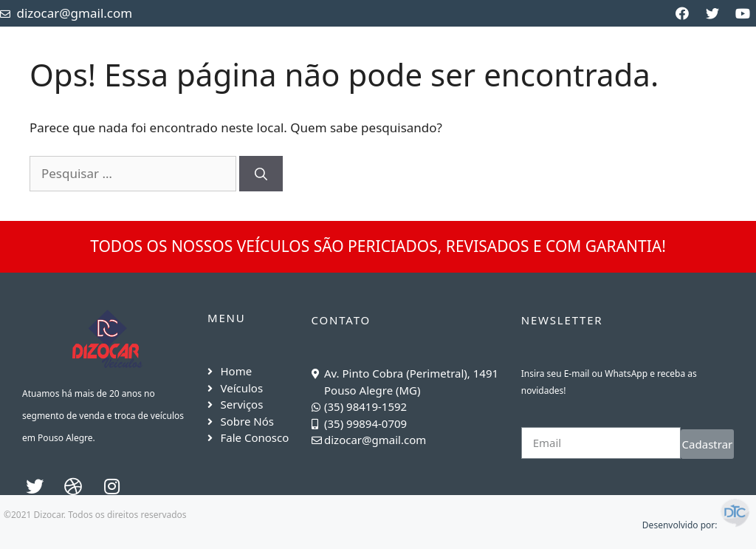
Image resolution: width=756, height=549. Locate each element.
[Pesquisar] (261, 174)
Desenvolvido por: (697, 525)
